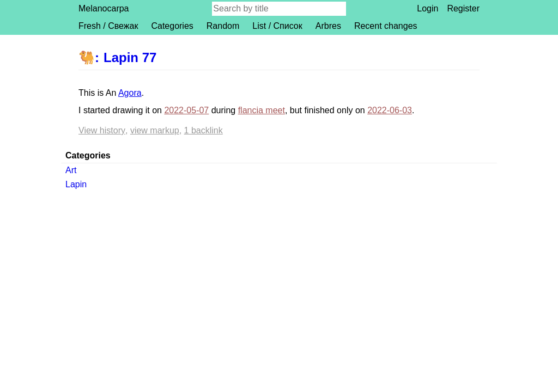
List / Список (277, 26)
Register (463, 8)
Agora (130, 93)
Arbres (328, 26)
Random (223, 26)
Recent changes (386, 26)
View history (102, 130)
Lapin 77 (130, 57)
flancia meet (262, 110)
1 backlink (204, 130)
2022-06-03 (390, 110)
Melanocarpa (104, 8)
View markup (155, 130)
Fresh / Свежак (108, 26)
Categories (172, 26)
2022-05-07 (186, 110)
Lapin (76, 184)
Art (71, 170)
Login (427, 8)
